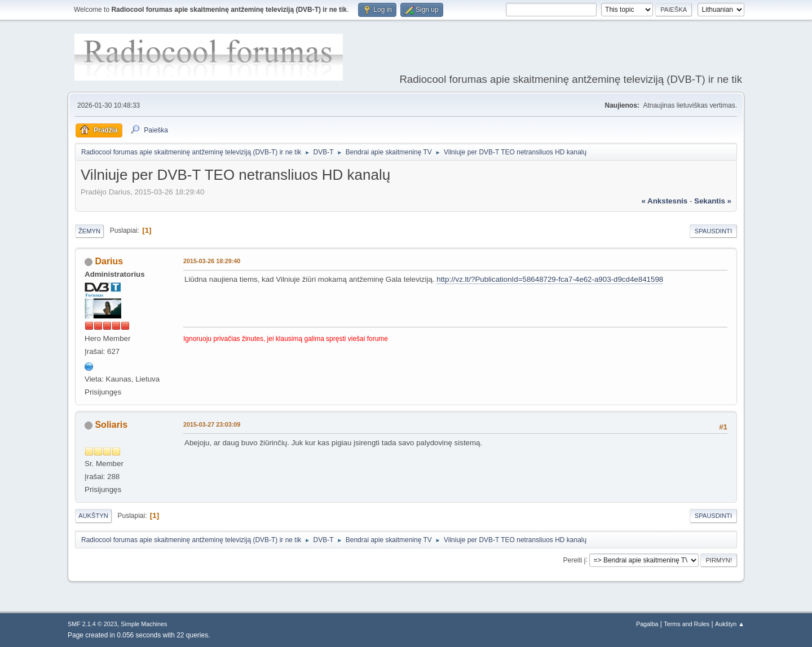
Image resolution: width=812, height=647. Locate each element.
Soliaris (111, 425)
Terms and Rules (687, 624)
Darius (109, 261)
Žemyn (89, 231)
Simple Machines (144, 624)
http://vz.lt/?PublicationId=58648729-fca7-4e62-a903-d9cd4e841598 (550, 279)
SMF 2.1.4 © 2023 (92, 624)
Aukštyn (93, 516)
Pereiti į (575, 560)
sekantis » (713, 201)
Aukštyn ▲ (730, 624)
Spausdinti (713, 231)
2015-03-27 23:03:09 (212, 424)
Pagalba (647, 624)
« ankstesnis (664, 201)
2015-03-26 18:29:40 (212, 261)
